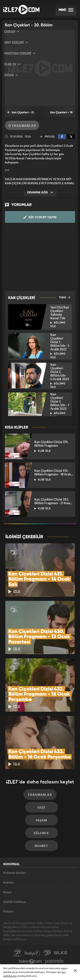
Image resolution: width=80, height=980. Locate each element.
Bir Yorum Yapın (40, 217)
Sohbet (41, 846)
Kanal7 (17, 953)
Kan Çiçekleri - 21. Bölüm (21, 114)
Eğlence (41, 833)
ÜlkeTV (61, 953)
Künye (7, 892)
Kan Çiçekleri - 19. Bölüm (61, 114)
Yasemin (54, 961)
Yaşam (41, 820)
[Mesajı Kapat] (75, 971)
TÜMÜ (65, 297)
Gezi (41, 807)
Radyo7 (32, 953)
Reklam (8, 882)
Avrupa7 (47, 953)
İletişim (8, 911)
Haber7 (30, 961)
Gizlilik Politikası (15, 902)
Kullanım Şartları (15, 873)
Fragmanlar (22, 126)
